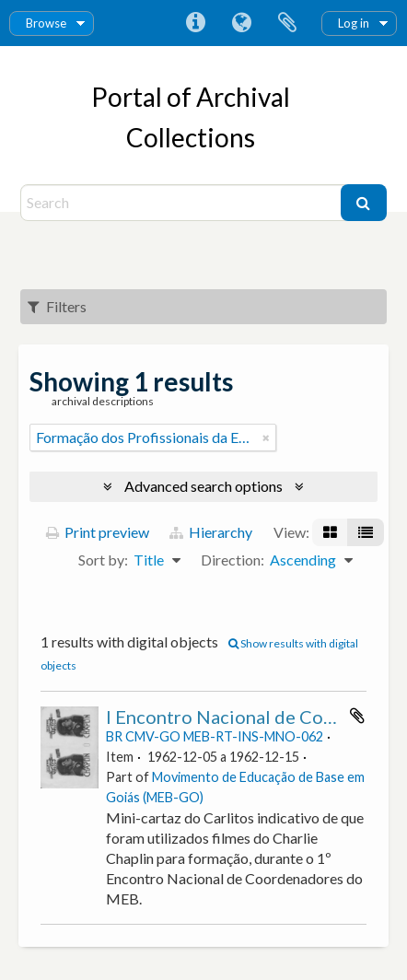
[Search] (183, 203)
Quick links (195, 23)
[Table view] (366, 532)
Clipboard (287, 23)
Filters (57, 306)
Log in (354, 23)
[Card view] (330, 532)
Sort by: (103, 560)
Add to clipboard (357, 716)
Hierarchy (211, 532)
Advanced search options (203, 486)
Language (241, 23)
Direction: (233, 560)
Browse (46, 23)
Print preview (98, 532)
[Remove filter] (266, 437)
